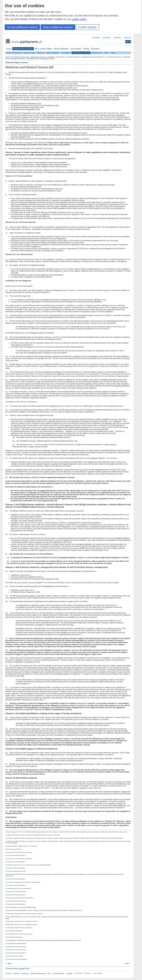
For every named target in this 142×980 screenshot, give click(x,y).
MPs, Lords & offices (43, 49)
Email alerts (107, 38)
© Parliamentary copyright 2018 (17, 969)
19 (123, 421)
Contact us (127, 38)
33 (45, 700)
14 (119, 364)
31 (99, 691)
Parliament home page (22, 57)
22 (115, 431)
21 (21, 429)
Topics (113, 53)
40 (125, 808)
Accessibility (96, 38)
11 (110, 329)
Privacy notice (78, 973)
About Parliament (61, 49)
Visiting (86, 49)
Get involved (76, 49)
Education (95, 49)
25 (105, 609)
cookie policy (79, 19)
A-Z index (8, 973)
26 (81, 634)
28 (82, 674)
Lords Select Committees (114, 57)
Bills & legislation (53, 53)
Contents (24, 63)
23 (106, 458)
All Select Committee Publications (93, 57)
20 (93, 427)
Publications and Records (56, 57)
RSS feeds (117, 38)
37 (51, 788)
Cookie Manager (98, 973)
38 (24, 796)
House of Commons (14, 53)
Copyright (69, 973)
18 (108, 421)
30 (51, 687)
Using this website (58, 973)
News (106, 53)
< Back (9, 963)
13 (68, 353)
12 (33, 345)
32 (20, 693)
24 (111, 596)
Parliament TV (97, 53)
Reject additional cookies (58, 27)
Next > (128, 963)
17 (127, 419)
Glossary (16, 973)
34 (113, 717)
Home (9, 49)
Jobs (49, 973)
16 (94, 412)
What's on (41, 53)
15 (124, 406)
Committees (66, 53)
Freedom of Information (38, 973)
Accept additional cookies (22, 27)
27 (59, 660)
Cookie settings (88, 27)
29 (30, 684)
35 (110, 725)
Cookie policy (88, 973)
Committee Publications (73, 57)
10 (24, 309)
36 (83, 760)
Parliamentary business (23, 49)
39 (92, 805)
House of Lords (29, 53)
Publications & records (81, 53)
